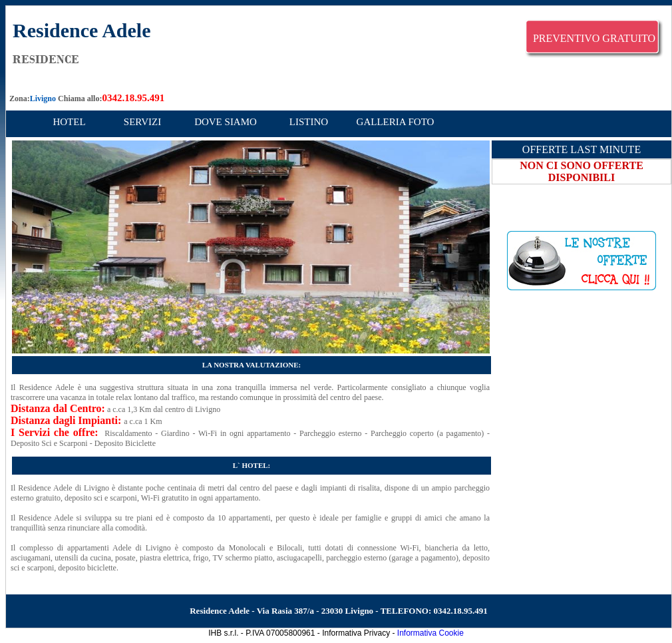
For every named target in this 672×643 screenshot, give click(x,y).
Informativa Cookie (430, 633)
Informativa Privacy (356, 633)
